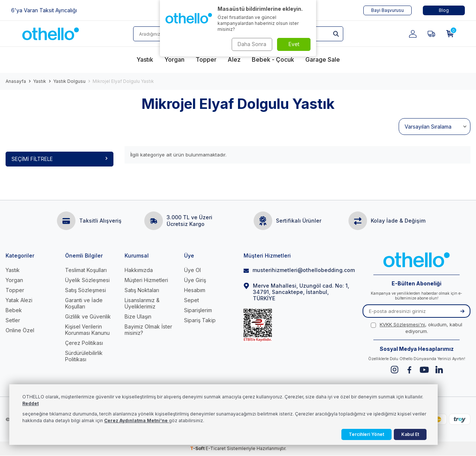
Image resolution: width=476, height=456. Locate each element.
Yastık (40, 81)
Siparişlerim (198, 310)
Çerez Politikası (84, 343)
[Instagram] (394, 370)
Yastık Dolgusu (69, 81)
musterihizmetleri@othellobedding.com (297, 270)
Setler (13, 320)
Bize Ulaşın (138, 316)
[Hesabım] (413, 34)
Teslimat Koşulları (86, 270)
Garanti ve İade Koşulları (84, 303)
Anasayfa (16, 81)
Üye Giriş (195, 280)
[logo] (51, 34)
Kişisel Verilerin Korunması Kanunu (87, 330)
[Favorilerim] (431, 34)
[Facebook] (409, 370)
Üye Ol (192, 270)
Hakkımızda (139, 270)
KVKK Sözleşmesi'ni (402, 325)
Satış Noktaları (142, 290)
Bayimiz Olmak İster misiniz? (148, 330)
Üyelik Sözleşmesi (87, 280)
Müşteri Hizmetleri (146, 280)
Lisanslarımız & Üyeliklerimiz (142, 303)
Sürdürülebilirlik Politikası (84, 356)
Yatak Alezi (19, 300)
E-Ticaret (216, 449)
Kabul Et (410, 434)
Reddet (30, 403)
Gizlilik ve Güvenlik (88, 316)
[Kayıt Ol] (462, 311)
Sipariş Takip (200, 320)
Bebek (14, 310)
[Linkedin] (439, 370)
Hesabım (195, 290)
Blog (444, 10)
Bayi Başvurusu (387, 10)
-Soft (198, 449)
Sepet (192, 300)
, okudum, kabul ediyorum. (416, 328)
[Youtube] (424, 370)
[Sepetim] (450, 34)
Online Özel (20, 330)
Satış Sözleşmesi (86, 290)
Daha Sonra (251, 44)
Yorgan (14, 280)
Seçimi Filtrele (59, 159)
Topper (15, 290)
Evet (294, 44)
